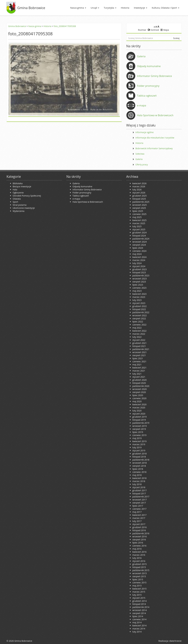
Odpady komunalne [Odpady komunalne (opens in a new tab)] (149, 66)
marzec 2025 (139, 223)
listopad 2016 (139, 530)
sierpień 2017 (139, 503)
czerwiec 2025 (139, 214)
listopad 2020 (139, 383)
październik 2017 (141, 497)
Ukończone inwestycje (24, 208)
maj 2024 (137, 254)
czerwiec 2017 (139, 509)
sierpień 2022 (139, 318)
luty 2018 (137, 484)
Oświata (17, 199)
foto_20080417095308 (65, 26)
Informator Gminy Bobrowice (155, 76)
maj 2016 (137, 549)
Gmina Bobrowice (31, 8)
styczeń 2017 (139, 524)
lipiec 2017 (138, 506)
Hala (15, 190)
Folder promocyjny (148, 86)
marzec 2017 (139, 518)
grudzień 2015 (140, 564)
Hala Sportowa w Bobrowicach (155, 115)
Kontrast (153, 30)
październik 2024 (141, 239)
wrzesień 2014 (140, 610)
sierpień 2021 (139, 355)
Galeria (141, 56)
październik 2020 (141, 386)
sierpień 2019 (139, 429)
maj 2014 (137, 622)
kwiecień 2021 (140, 368)
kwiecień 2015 (140, 589)
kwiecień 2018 (140, 478)
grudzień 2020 (140, 380)
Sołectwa (140, 154)
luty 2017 (137, 521)
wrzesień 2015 (140, 573)
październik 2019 (141, 423)
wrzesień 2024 (140, 242)
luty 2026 (137, 190)
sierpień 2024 (139, 245)
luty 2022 (137, 337)
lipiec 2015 (138, 579)
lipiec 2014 (138, 616)
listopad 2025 (139, 199)
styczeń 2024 (139, 266)
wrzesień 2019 (140, 426)
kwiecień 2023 (140, 294)
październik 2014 (141, 607)
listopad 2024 (139, 236)
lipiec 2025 (138, 211)
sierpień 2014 (139, 613)
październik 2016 (141, 533)
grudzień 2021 (140, 343)
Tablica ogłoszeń (147, 96)
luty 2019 (137, 447)
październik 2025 (141, 202)
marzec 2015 (139, 592)
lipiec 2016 (138, 543)
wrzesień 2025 (140, 205)
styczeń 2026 (139, 193)
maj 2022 (137, 328)
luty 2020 (137, 411)
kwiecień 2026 (140, 183)
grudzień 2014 (140, 601)
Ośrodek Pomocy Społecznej (27, 196)
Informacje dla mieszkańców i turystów (155, 138)
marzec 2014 (139, 629)
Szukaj (176, 38)
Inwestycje (141, 8)
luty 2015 (137, 595)
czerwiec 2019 (139, 435)
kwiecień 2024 (140, 257)
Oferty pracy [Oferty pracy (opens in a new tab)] (142, 164)
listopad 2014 (139, 604)
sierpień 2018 (139, 466)
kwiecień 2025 (140, 220)
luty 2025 (137, 226)
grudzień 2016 (140, 527)
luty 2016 (137, 558)
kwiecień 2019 (140, 441)
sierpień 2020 (139, 392)
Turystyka (110, 8)
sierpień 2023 (139, 282)
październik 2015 (141, 570)
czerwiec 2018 (139, 472)
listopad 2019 (139, 420)
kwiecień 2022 (140, 331)
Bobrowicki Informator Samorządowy (154, 148)
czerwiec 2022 (139, 325)
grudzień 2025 (140, 196)
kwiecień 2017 (140, 515)
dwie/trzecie (175, 641)
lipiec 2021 (138, 358)
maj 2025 (137, 217)
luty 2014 (137, 632)
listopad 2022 (139, 309)
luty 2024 (137, 263)
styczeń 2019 (139, 450)
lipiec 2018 (138, 469)
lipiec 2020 (138, 395)
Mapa (165, 30)
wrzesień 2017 (140, 500)
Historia (125, 8)
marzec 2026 (139, 186)
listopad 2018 (139, 457)
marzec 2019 (139, 444)
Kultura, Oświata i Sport (166, 8)
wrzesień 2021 (140, 352)
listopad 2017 (139, 493)
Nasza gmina (78, 8)
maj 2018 (137, 475)
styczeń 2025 (139, 229)
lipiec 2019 (138, 432)
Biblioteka (18, 183)
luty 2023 (137, 300)
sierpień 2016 (139, 540)
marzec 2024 (139, 260)
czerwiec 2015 (139, 583)
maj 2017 (137, 512)
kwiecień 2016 (140, 552)
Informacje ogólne (145, 132)
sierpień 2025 (139, 208)
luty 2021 (137, 374)
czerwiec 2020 (139, 398)
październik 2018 (141, 460)
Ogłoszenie (18, 193)
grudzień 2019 (140, 417)
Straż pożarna (20, 205)
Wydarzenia (19, 211)
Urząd (95, 8)
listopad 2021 (139, 346)
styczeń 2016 (139, 561)
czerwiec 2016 (139, 546)
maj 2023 (137, 291)
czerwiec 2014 (139, 619)
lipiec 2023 (138, 285)
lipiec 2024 (138, 248)
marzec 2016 (139, 555)
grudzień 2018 (140, 454)
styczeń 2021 (139, 377)
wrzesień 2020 (140, 389)
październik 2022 (141, 312)
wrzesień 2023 (140, 279)
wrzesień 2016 (140, 536)
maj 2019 (137, 438)
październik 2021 (141, 349)
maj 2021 (137, 365)
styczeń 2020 (139, 414)
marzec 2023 (139, 297)
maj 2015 (137, 586)
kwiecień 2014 (140, 626)
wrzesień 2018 (140, 463)
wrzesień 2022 (140, 315)
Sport (15, 202)
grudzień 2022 (140, 306)
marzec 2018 (139, 481)
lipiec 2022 (138, 322)
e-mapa (142, 105)
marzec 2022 (139, 334)
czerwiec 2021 (139, 361)
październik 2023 (141, 275)
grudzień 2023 (140, 269)
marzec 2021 (139, 371)
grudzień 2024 (140, 233)
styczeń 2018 (139, 487)
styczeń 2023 (139, 303)
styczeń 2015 (139, 598)
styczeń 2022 (139, 340)
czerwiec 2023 (139, 288)
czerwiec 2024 (139, 251)
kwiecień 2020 (140, 404)
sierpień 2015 (139, 576)
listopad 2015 (139, 567)
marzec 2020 (139, 408)
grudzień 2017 (140, 490)
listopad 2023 (139, 272)
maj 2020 (137, 401)
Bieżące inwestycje (22, 186)
